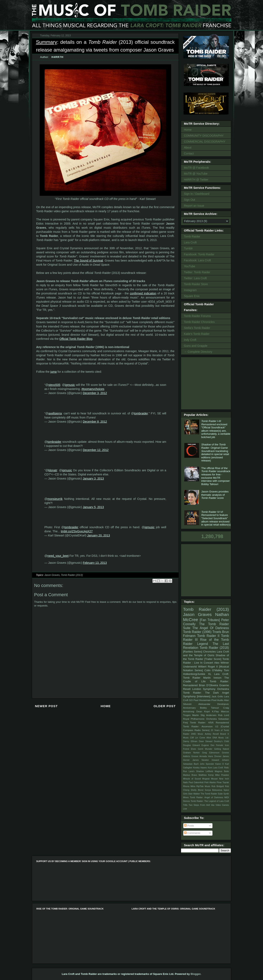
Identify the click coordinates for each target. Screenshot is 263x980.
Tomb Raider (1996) (197, 632)
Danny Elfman (190, 741)
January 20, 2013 (99, 535)
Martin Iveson (212, 678)
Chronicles (209, 652)
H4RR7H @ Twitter (196, 180)
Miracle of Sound (192, 779)
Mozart (214, 779)
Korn (210, 768)
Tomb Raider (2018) (214, 648)
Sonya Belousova (214, 790)
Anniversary (189, 708)
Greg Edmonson (211, 753)
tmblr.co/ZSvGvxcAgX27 (77, 531)
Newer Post (46, 706)
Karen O (220, 764)
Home (106, 706)
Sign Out (189, 200)
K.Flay (215, 711)
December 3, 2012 (95, 393)
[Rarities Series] (193, 652)
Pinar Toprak (223, 782)
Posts (189, 826)
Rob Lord (223, 715)
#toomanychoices (93, 389)
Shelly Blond (197, 790)
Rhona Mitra (189, 786)
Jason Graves (52, 575)
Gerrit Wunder (205, 749)
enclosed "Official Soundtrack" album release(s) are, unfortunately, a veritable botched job (216, 429)
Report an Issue (194, 206)
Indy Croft (190, 340)
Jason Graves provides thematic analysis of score (215, 495)
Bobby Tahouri (209, 708)
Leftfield (209, 771)
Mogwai (206, 779)
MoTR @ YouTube (196, 174)
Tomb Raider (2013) (72, 575)
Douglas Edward (191, 745)
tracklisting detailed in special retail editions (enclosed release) (215, 453)
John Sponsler (207, 764)
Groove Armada (199, 756)
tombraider (141, 413)
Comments (192, 833)
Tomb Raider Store (196, 284)
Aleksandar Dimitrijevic (214, 704)
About (188, 148)
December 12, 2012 (96, 450)
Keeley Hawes (200, 768)
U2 (217, 726)
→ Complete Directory (198, 352)
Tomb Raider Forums (197, 316)
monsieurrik (55, 499)
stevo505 (54, 385)
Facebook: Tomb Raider (199, 254)
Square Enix (192, 296)
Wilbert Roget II (208, 667)
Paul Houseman (202, 700)
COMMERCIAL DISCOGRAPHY (205, 142)
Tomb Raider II (208, 636)
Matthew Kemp (206, 775)
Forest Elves (190, 749)
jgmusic (70, 385)
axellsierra (55, 413)
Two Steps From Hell (199, 805)
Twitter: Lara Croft (195, 278)
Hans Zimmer (215, 756)
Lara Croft (190, 242)
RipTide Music (203, 786)
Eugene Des (208, 745)
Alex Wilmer (222, 663)
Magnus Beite (222, 771)
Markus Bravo (190, 775)
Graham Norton (191, 753)
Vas (213, 805)
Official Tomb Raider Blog (76, 339)
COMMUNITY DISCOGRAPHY (204, 136)
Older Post (165, 706)
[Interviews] (204, 696)
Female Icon (222, 745)
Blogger (195, 974)
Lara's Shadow (196, 771)
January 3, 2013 (93, 478)
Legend (203, 644)
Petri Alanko (210, 782)
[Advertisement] (207, 383)
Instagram (190, 290)
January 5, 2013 (93, 507)
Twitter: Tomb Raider (197, 272)
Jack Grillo (217, 696)
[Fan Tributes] (210, 620)
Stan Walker (194, 794)
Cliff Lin (194, 738)
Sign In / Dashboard (197, 194)
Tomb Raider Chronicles (199, 322)
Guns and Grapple (196, 346)
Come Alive (205, 738)
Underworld (190, 667)
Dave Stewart (206, 741)
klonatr (53, 470)
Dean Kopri (203, 711)
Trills (185, 805)
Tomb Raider (192, 236)
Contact (189, 153)
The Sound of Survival (88, 261)
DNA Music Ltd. (221, 738)
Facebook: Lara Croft (197, 260)
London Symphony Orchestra (211, 689)
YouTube (190, 266)
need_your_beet (58, 556)
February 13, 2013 (95, 563)
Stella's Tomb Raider (197, 328)
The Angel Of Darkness (211, 628)
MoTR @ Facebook (196, 168)
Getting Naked (221, 749)
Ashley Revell (212, 734)
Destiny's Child (221, 741)
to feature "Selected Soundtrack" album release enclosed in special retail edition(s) (216, 518)
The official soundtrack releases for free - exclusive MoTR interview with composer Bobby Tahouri (216, 476)
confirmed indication (143, 293)
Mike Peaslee (222, 775)
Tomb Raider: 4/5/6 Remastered (209, 722)
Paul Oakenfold (196, 782)
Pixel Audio (217, 700)
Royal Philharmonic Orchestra (200, 719)
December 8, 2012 (95, 422)
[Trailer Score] (213, 659)
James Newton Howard (206, 760)
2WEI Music (197, 734)
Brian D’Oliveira (208, 685)
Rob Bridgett (218, 786)
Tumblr (188, 248)
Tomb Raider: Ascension (198, 726)
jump (54, 372)
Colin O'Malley (213, 670)
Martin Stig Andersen (204, 715)
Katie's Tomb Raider (197, 334)
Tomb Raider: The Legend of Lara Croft (210, 801)
